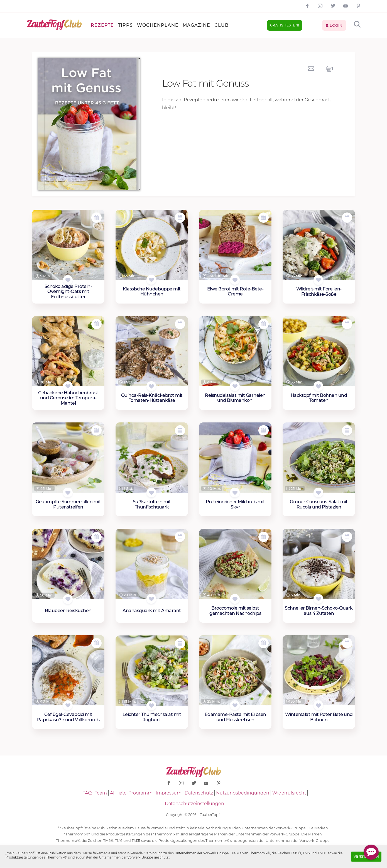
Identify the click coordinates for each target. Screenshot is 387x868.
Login (334, 25)
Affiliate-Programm (131, 793)
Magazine (196, 25)
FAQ (87, 793)
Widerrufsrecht (289, 793)
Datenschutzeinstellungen (194, 804)
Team (101, 793)
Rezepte (102, 25)
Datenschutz (199, 793)
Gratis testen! (285, 25)
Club (221, 25)
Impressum (169, 793)
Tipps (125, 25)
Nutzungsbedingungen (243, 793)
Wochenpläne (158, 25)
